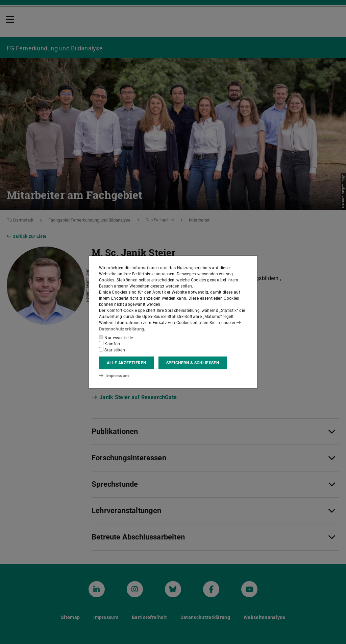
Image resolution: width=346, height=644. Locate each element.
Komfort (110, 344)
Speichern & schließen (193, 363)
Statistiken (112, 350)
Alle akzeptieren (126, 363)
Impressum (113, 375)
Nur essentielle (116, 338)
